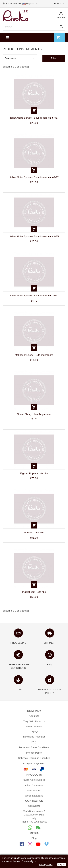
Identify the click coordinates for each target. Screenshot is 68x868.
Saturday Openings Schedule (34, 758)
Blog (34, 838)
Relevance (20, 58)
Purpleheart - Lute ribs (34, 592)
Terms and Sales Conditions (34, 747)
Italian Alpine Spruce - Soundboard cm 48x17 (34, 177)
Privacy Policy (34, 753)
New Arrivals (34, 790)
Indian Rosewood (34, 785)
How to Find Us (34, 727)
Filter (54, 58)
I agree (62, 865)
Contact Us (34, 806)
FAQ (34, 742)
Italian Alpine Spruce (34, 780)
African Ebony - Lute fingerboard (34, 414)
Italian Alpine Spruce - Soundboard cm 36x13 (34, 296)
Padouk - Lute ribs (34, 533)
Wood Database (34, 796)
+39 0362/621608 (38, 822)
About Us (34, 716)
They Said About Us (34, 721)
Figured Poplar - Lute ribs (34, 473)
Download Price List (34, 737)
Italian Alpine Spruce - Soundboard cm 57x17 (34, 118)
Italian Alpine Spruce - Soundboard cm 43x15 (34, 236)
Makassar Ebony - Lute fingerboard (34, 355)
